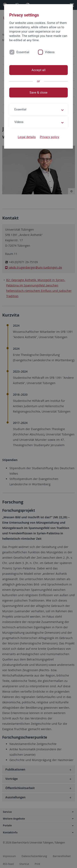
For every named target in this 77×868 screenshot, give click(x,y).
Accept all (38, 70)
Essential (23, 52)
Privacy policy (50, 137)
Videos (50, 52)
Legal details (27, 137)
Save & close (38, 93)
